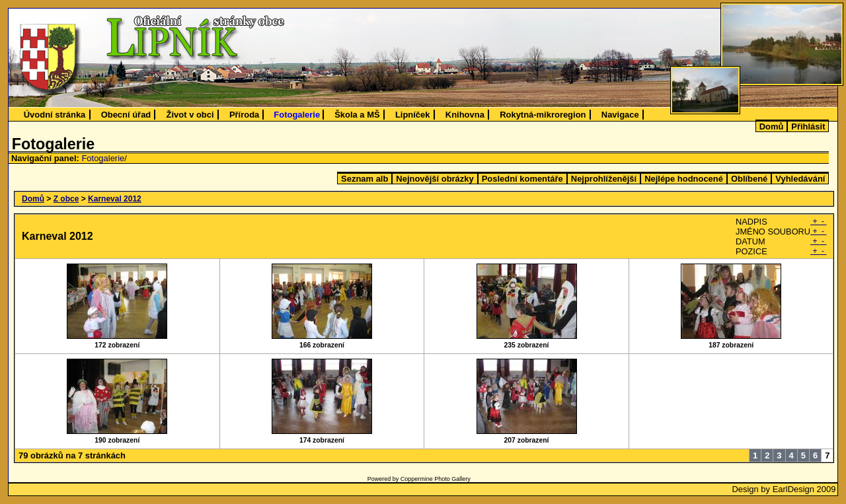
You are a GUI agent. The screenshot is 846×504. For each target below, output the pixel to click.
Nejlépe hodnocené (684, 179)
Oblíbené (749, 179)
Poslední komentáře (522, 179)
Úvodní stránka (55, 115)
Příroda (244, 115)
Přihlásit (808, 126)
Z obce (66, 199)
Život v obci (190, 115)
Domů (772, 126)
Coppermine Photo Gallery (436, 479)
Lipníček (413, 115)
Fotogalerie (297, 115)
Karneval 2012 (115, 199)
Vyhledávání (800, 179)
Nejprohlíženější (604, 179)
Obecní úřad (126, 115)
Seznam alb (365, 179)
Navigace (620, 115)
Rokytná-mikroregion (543, 115)
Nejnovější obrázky (435, 179)
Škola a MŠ (357, 115)
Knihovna (465, 115)
